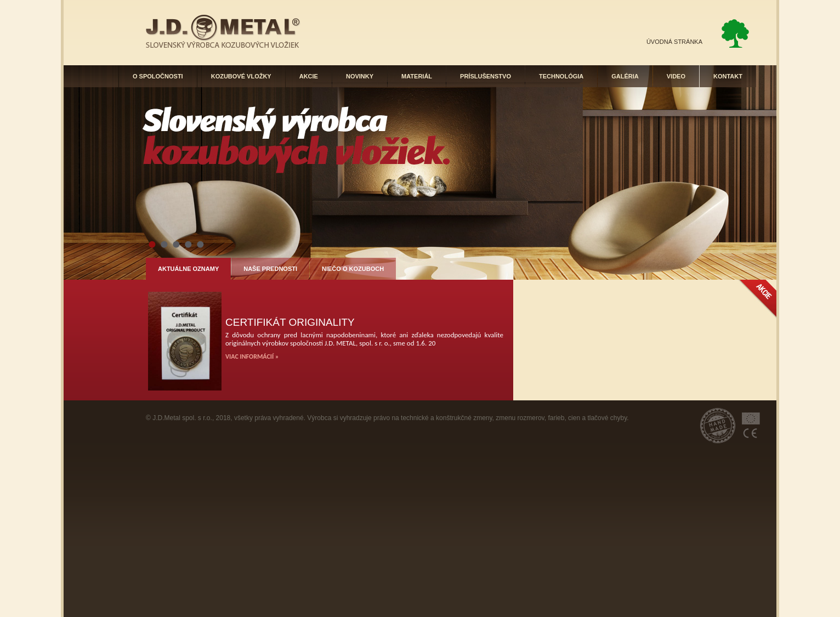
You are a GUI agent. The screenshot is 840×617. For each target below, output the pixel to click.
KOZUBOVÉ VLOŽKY (241, 76)
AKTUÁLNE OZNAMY (188, 269)
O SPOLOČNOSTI (158, 76)
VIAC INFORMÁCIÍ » (252, 356)
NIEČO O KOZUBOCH (353, 269)
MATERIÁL (417, 76)
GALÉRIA (625, 76)
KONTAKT (728, 76)
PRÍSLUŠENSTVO (486, 76)
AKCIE (309, 76)
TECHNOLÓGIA (561, 76)
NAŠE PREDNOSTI (270, 269)
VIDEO (676, 76)
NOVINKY (360, 76)
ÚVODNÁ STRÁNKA (674, 42)
